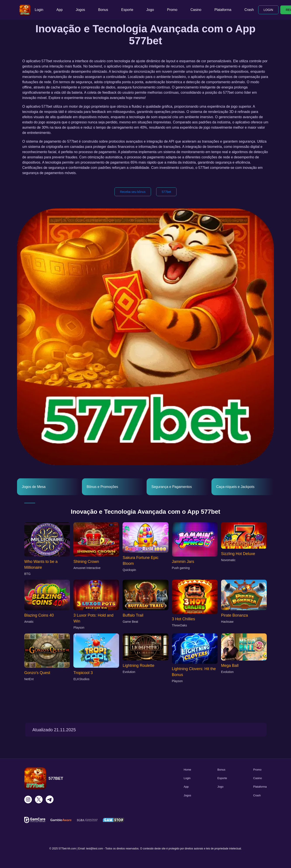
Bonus (103, 10)
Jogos (81, 10)
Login (39, 10)
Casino (196, 10)
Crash (249, 10)
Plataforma (223, 10)
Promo (172, 10)
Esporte (127, 10)
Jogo (150, 10)
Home (187, 770)
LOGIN (268, 10)
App (59, 10)
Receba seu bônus (133, 192)
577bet (166, 192)
